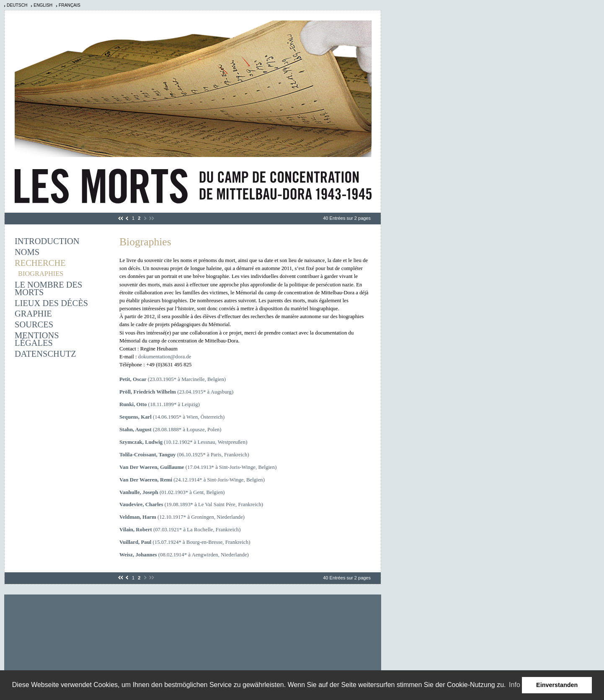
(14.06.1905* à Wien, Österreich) (172, 417)
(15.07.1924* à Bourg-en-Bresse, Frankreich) (185, 542)
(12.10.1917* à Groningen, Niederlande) (182, 517)
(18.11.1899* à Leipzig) (160, 404)
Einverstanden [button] (557, 685)
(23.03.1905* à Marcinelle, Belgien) (173, 379)
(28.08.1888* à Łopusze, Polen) (170, 430)
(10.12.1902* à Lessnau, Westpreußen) (183, 442)
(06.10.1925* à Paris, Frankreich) (184, 455)
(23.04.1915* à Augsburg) (176, 392)
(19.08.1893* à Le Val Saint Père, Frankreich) (191, 504)
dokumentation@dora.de (165, 357)
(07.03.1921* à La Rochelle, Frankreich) (180, 530)
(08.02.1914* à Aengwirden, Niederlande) (184, 555)
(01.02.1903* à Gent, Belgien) (172, 492)
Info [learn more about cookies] (515, 685)
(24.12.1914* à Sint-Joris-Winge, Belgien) (192, 480)
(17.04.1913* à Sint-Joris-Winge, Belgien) (198, 467)
